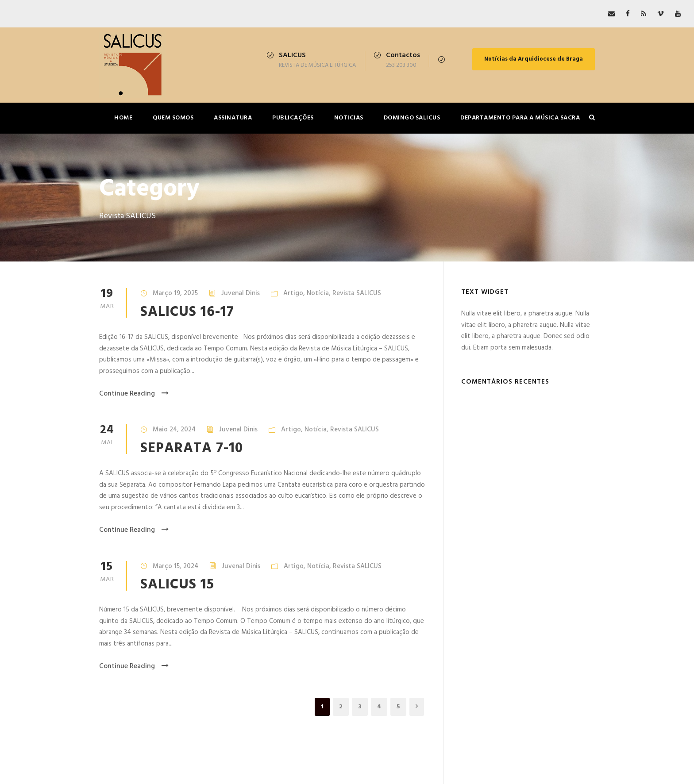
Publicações (293, 118)
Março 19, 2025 (175, 293)
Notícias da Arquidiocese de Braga (534, 59)
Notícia (318, 293)
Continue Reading (134, 394)
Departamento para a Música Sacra (520, 118)
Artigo (293, 293)
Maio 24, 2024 (174, 430)
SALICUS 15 (177, 585)
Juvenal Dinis (241, 293)
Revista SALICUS (357, 293)
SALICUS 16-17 (187, 312)
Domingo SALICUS (412, 118)
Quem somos (173, 118)
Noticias (349, 118)
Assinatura (233, 118)
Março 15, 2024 (175, 566)
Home (123, 118)
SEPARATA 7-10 (192, 448)
